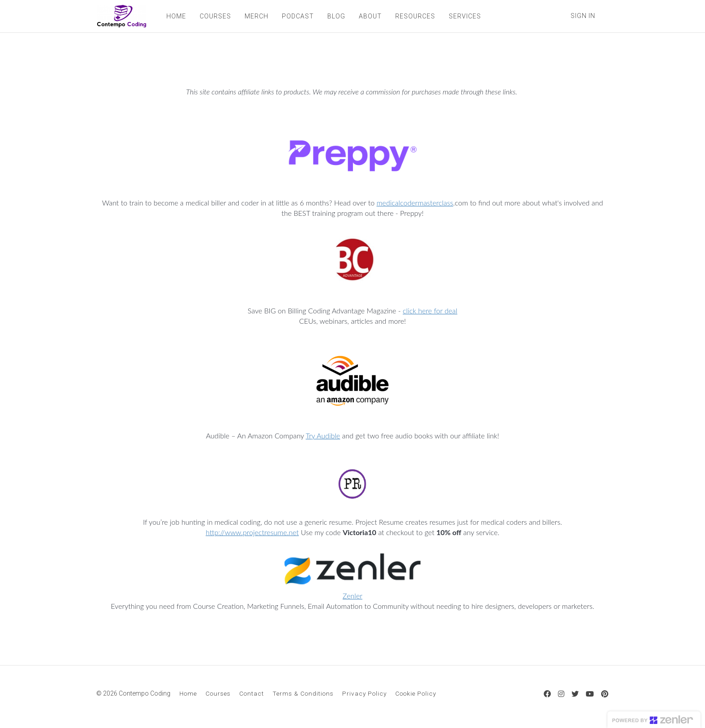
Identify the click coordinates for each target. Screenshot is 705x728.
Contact (252, 693)
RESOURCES (414, 16)
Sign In (583, 16)
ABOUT (369, 16)
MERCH (256, 16)
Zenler (352, 596)
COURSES (214, 16)
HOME (175, 16)
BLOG (335, 16)
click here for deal (430, 310)
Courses (218, 693)
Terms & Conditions (303, 693)
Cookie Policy (416, 693)
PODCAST (297, 16)
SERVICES (464, 16)
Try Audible (323, 435)
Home (188, 693)
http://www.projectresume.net (252, 532)
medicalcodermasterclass (415, 203)
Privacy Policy (364, 693)
